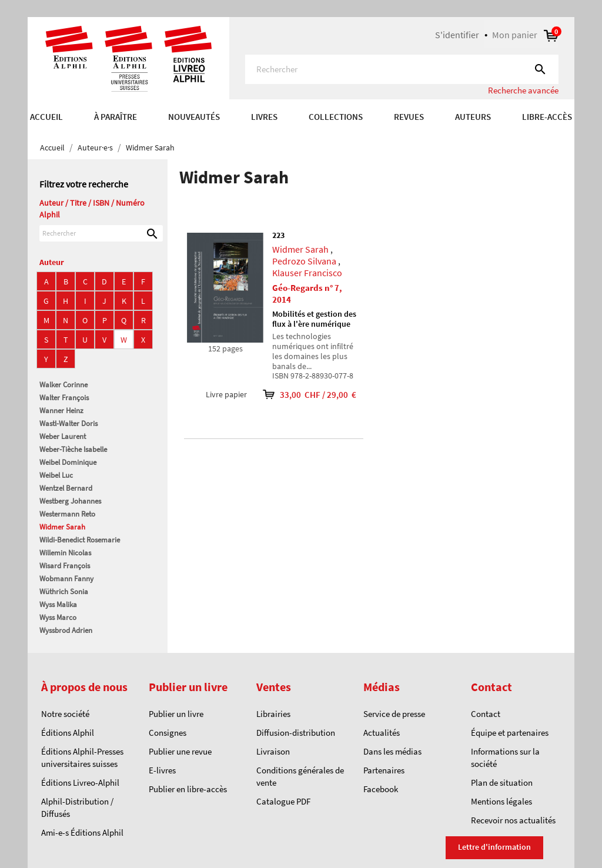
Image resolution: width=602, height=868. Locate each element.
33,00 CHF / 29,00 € (302, 395)
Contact (486, 714)
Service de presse (394, 714)
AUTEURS (473, 117)
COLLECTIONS (336, 117)
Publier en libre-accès (188, 789)
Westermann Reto (67, 514)
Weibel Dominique (68, 462)
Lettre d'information (494, 847)
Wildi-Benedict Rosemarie (80, 540)
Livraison (273, 751)
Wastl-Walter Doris (68, 423)
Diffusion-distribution (296, 733)
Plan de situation (502, 782)
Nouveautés (194, 117)
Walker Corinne (63, 385)
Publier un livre (176, 714)
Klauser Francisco (307, 273)
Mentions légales (501, 801)
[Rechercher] (402, 69)
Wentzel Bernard (66, 488)
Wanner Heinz (61, 410)
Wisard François (65, 566)
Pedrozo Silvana (304, 261)
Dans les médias (392, 751)
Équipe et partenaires (510, 733)
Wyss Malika (58, 604)
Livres (264, 117)
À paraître (116, 117)
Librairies (273, 714)
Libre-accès (547, 117)
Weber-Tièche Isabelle (73, 449)
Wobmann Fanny (66, 579)
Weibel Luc (56, 475)
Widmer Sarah (62, 527)
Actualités (382, 733)
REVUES (409, 117)
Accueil (46, 117)
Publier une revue (180, 751)
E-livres (162, 770)
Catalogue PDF (283, 801)
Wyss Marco (58, 617)
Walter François (64, 398)
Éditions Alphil (68, 733)
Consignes (168, 733)
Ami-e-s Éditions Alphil (82, 832)
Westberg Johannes (70, 501)
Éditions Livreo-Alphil (80, 782)
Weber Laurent (63, 436)
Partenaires (384, 770)
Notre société (65, 714)
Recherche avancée (523, 90)
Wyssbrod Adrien (66, 630)
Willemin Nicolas (65, 553)
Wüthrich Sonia (64, 591)
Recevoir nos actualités (513, 820)
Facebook (381, 789)
